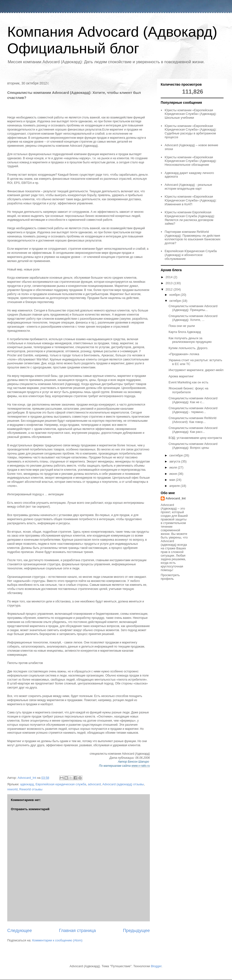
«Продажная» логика (184, 354)
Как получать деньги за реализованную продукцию (190, 340)
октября (176, 301)
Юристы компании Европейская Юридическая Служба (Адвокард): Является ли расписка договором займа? (190, 218)
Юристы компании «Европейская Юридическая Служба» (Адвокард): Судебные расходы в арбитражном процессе (191, 131)
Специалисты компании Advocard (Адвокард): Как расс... (193, 430)
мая (173, 480)
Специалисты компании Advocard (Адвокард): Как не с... (193, 400)
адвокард (27, 784)
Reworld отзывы (31, 789)
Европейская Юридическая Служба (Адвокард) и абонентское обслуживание (191, 255)
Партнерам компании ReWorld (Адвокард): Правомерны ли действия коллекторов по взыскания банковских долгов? (192, 237)
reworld (12, 789)
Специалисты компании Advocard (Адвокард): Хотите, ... (193, 318)
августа (175, 461)
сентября (177, 455)
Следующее (20, 931)
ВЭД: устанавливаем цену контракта (195, 438)
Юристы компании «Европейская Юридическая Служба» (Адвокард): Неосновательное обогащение (191, 161)
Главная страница (77, 931)
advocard (94, 784)
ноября (175, 295)
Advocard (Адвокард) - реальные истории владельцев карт (188, 187)
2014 (170, 277)
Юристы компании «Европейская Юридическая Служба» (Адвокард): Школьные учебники (191, 114)
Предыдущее (136, 931)
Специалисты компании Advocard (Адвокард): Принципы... (193, 308)
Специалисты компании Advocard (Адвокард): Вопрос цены (193, 446)
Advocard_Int (176, 498)
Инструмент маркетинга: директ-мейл (196, 370)
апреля (175, 486)
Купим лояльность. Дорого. (188, 348)
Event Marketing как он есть (188, 382)
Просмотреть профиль (170, 577)
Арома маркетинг (181, 376)
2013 (170, 283)
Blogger (156, 966)
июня (174, 474)
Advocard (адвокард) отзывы (123, 784)
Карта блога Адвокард (185, 332)
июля (174, 467)
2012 (170, 289)
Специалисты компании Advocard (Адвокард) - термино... (193, 410)
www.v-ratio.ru (141, 766)
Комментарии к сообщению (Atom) (57, 940)
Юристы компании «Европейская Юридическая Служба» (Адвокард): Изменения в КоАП (191, 200)
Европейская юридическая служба (61, 784)
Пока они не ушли (181, 326)
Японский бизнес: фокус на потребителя (188, 390)
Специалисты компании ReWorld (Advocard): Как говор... (192, 420)
